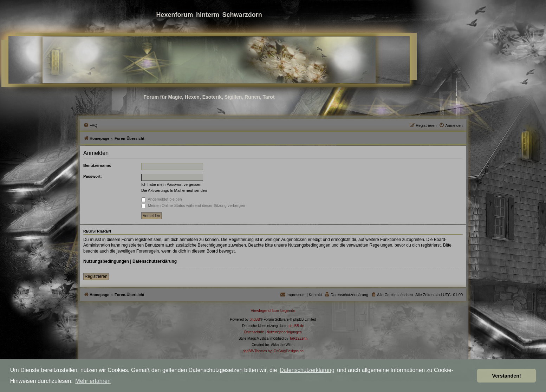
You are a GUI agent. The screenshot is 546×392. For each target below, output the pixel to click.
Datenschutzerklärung (307, 370)
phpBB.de (296, 326)
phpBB (255, 319)
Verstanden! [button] (507, 376)
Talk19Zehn (298, 338)
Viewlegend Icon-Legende (273, 311)
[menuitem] (90, 125)
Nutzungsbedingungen (106, 261)
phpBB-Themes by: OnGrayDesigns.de (273, 351)
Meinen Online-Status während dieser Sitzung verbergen (193, 205)
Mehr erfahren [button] (93, 381)
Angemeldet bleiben (162, 199)
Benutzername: (97, 165)
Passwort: (93, 176)
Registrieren (96, 276)
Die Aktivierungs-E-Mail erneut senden (174, 190)
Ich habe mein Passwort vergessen (171, 184)
